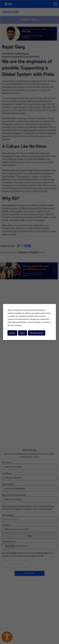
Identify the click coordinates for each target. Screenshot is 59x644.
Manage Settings (37, 333)
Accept (12, 333)
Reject (23, 333)
